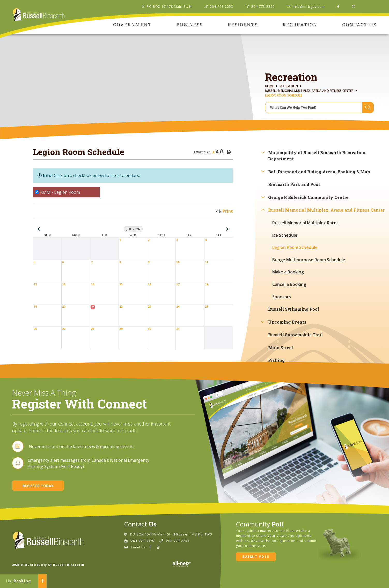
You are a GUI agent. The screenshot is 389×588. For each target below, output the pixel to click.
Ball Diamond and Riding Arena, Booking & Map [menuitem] (319, 172)
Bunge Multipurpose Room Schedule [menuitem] (309, 260)
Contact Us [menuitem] (359, 25)
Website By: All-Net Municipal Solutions (182, 564)
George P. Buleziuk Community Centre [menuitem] (308, 197)
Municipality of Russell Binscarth (39, 15)
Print (228, 211)
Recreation (289, 86)
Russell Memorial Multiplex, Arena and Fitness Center (309, 91)
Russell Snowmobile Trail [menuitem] (295, 335)
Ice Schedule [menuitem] (285, 235)
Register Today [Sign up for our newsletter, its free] (38, 486)
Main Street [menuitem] (281, 348)
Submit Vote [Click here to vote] (256, 557)
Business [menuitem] (190, 25)
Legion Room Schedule (284, 95)
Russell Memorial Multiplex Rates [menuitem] (305, 223)
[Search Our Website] (319, 107)
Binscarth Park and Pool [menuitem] (294, 184)
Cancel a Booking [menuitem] (289, 284)
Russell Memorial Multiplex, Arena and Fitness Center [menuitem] (326, 210)
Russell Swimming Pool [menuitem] (294, 309)
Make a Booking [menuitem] (288, 272)
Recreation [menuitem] (300, 25)
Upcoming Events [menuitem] (287, 322)
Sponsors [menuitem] (282, 297)
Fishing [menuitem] (276, 360)
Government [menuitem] (132, 25)
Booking (19, 581)
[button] (263, 152)
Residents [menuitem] (243, 25)
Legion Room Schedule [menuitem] (295, 247)
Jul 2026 (133, 229)
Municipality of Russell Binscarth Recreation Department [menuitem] (317, 156)
